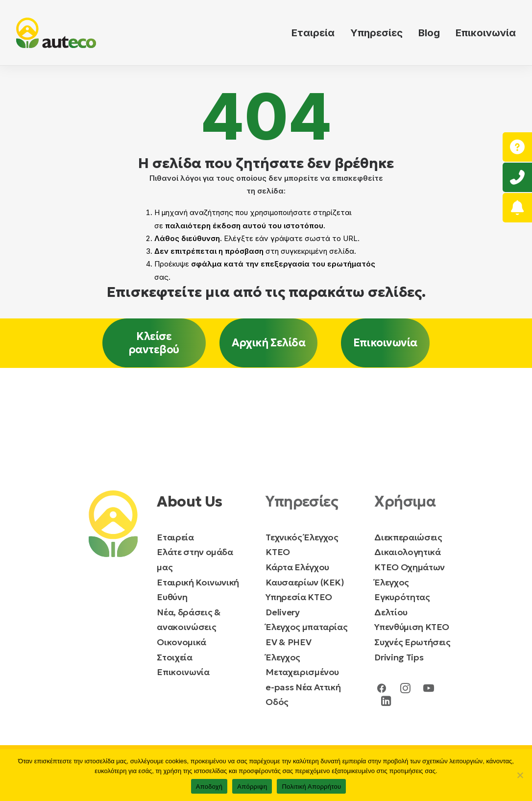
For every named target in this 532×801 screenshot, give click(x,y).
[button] (382, 691)
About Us (189, 501)
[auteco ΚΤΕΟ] (56, 33)
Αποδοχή (209, 787)
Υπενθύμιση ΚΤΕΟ (412, 627)
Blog (429, 33)
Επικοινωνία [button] (385, 343)
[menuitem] (316, 33)
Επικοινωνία (486, 33)
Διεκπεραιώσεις (408, 537)
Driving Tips (399, 657)
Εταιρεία (313, 33)
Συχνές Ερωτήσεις (412, 642)
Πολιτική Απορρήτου (311, 787)
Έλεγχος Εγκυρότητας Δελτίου (402, 597)
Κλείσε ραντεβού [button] (154, 343)
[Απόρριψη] (520, 775)
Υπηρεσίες (376, 33)
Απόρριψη (252, 787)
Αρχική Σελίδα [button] (268, 343)
